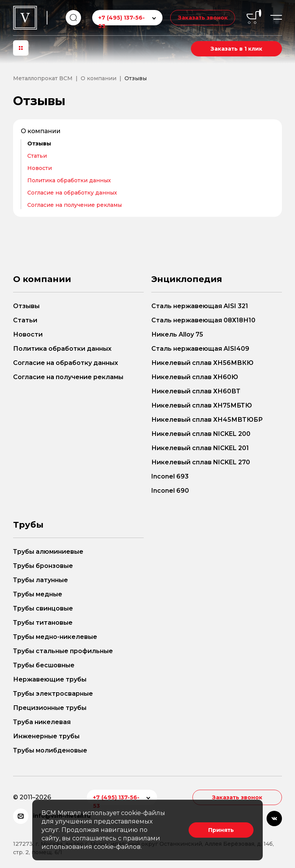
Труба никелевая (42, 722)
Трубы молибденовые (50, 750)
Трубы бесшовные (44, 665)
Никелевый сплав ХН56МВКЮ (202, 363)
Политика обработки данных (69, 180)
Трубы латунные (41, 580)
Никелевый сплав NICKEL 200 (201, 434)
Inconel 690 (170, 491)
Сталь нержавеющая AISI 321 (200, 306)
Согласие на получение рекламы (75, 205)
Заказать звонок (203, 18)
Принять (221, 830)
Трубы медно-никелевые (55, 637)
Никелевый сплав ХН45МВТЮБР (207, 420)
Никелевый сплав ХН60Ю (195, 377)
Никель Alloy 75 (177, 334)
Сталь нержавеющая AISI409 (200, 349)
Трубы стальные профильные (63, 651)
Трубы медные (38, 594)
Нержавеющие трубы (50, 679)
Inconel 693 (170, 476)
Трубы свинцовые (43, 608)
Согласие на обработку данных (72, 193)
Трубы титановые (43, 623)
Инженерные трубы (46, 736)
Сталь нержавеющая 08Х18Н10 (203, 320)
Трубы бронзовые (43, 566)
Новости (40, 168)
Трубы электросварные (53, 694)
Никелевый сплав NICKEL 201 (200, 448)
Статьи (37, 156)
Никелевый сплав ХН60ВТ (196, 391)
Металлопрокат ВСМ (43, 78)
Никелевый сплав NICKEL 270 (201, 462)
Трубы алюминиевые (48, 552)
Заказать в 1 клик (236, 49)
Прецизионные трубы (50, 708)
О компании (41, 131)
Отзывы (39, 144)
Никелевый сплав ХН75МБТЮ (202, 405)
